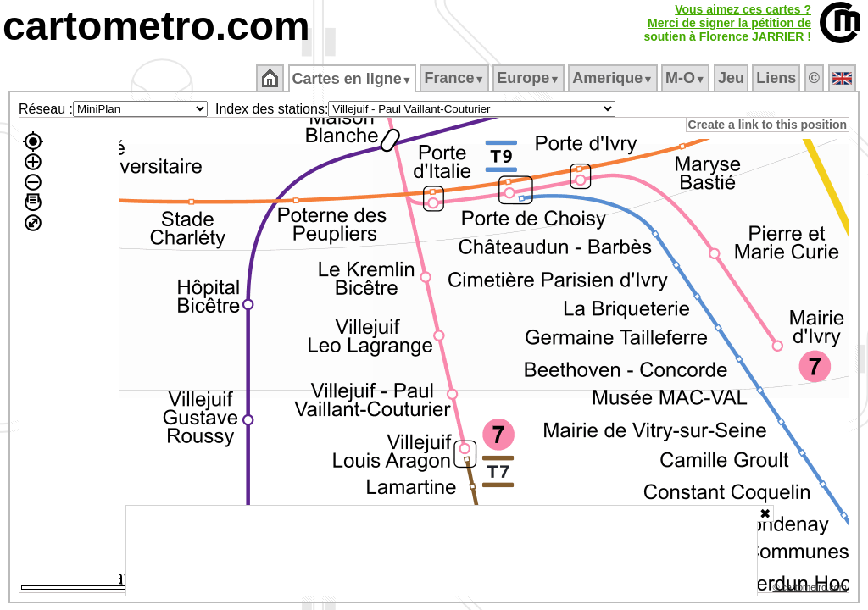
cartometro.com (156, 26)
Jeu (732, 78)
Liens (778, 78)
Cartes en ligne (353, 79)
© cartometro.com (811, 590)
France (456, 78)
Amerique (614, 78)
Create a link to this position (768, 125)
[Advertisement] (442, 551)
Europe (530, 78)
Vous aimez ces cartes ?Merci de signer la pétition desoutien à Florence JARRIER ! (727, 23)
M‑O (687, 78)
